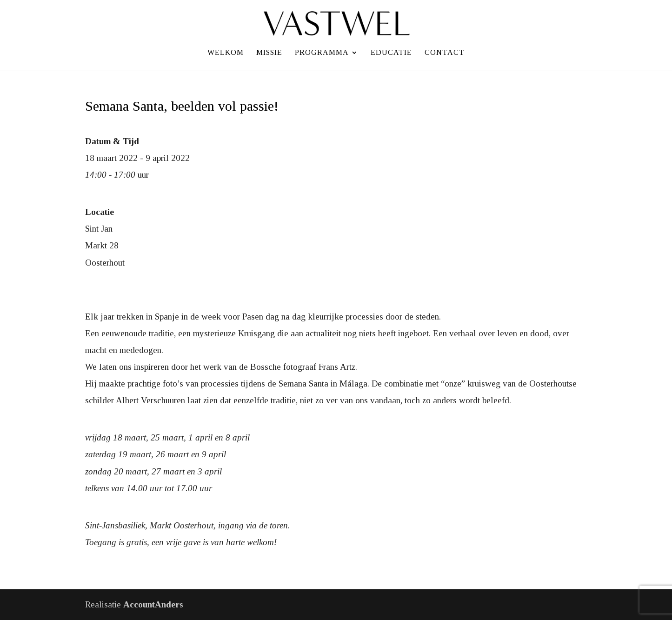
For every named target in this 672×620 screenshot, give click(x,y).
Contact (445, 53)
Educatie (391, 53)
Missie (269, 53)
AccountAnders (153, 604)
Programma (322, 53)
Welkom (226, 53)
